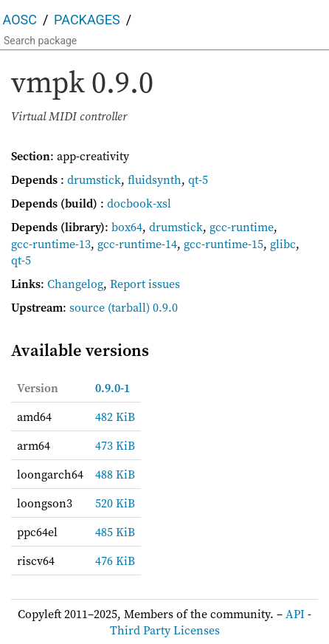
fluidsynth (155, 179)
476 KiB (115, 561)
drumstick (94, 179)
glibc (283, 244)
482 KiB (115, 417)
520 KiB (115, 503)
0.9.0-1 (112, 388)
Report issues (145, 284)
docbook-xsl (139, 203)
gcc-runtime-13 (51, 244)
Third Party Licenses (165, 630)
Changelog (75, 284)
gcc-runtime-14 (137, 244)
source (87, 307)
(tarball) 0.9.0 (143, 307)
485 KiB (115, 532)
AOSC (20, 20)
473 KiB (115, 445)
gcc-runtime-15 (224, 244)
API (295, 614)
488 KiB (115, 474)
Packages (87, 20)
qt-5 (198, 179)
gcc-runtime (242, 227)
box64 (127, 227)
